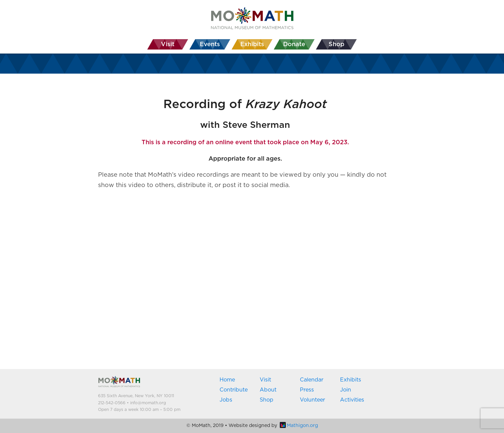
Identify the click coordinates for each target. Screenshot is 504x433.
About (268, 390)
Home (227, 380)
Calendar (312, 380)
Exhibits (351, 380)
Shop (267, 400)
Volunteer (312, 400)
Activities (352, 400)
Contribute (234, 390)
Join (346, 390)
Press (307, 390)
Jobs (226, 400)
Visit (265, 380)
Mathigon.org (299, 426)
